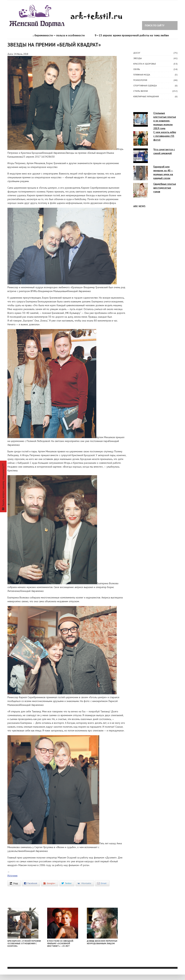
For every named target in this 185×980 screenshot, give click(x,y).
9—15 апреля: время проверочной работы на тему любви (134, 35)
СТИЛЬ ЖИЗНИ (141, 91)
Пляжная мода (142, 75)
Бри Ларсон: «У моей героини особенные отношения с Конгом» (24, 943)
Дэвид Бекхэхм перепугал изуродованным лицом (102, 942)
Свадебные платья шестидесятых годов (165, 188)
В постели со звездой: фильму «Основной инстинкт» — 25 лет (60, 943)
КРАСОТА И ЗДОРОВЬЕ (145, 64)
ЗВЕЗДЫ (137, 58)
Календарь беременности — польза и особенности (54, 35)
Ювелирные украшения (146, 96)
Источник (12, 876)
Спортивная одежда (145, 85)
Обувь (137, 69)
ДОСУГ (137, 53)
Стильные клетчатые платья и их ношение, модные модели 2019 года (165, 121)
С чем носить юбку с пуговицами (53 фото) (165, 136)
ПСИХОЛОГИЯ (140, 80)
